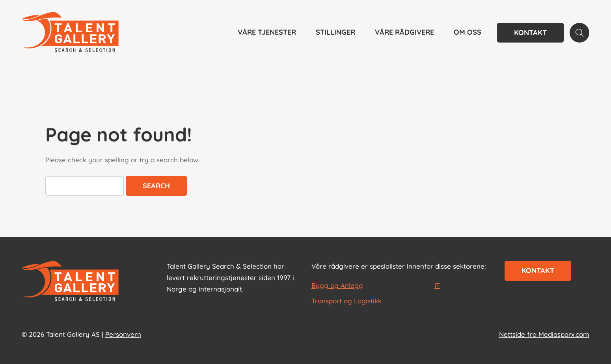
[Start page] (70, 282)
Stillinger (335, 32)
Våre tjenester (267, 32)
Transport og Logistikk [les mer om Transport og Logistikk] (346, 301)
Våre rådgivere (404, 32)
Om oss (468, 32)
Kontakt (530, 32)
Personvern (123, 334)
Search (156, 186)
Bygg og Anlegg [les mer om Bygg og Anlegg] (337, 285)
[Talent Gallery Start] (70, 33)
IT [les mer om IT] (437, 285)
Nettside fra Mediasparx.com (544, 334)
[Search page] (579, 33)
